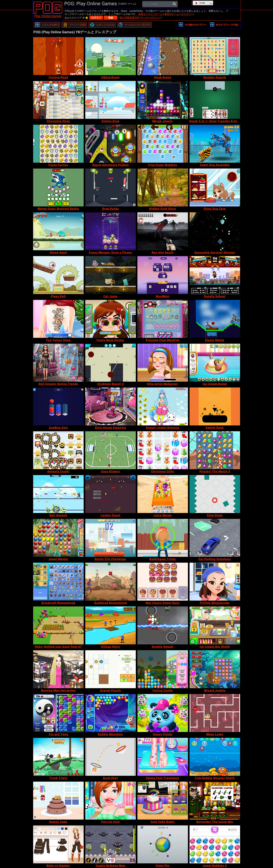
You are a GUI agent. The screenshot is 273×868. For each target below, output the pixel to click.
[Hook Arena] (163, 56)
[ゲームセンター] (134, 25)
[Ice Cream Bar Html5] (215, 625)
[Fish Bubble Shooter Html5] (215, 757)
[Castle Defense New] (111, 844)
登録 (111, 18)
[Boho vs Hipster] (58, 844)
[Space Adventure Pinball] (111, 144)
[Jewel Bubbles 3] (215, 844)
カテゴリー (187, 14)
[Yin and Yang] (58, 713)
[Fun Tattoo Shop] (58, 319)
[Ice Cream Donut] (215, 363)
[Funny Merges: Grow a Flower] (111, 231)
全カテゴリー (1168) (224, 24)
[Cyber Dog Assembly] (215, 144)
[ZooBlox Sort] (58, 406)
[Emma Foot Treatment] (163, 757)
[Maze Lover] (215, 713)
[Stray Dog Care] (215, 187)
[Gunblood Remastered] (111, 582)
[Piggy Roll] (58, 275)
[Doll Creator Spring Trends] (58, 363)
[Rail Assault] (58, 494)
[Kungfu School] (215, 275)
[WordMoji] (163, 275)
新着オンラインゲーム (151, 14)
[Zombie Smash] (163, 625)
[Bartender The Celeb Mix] (215, 801)
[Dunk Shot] (111, 757)
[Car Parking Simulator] (215, 538)
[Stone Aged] (58, 231)
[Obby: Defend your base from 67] (58, 625)
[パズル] (47, 25)
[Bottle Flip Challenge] (111, 538)
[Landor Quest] (111, 494)
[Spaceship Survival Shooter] (215, 231)
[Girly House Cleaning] (111, 406)
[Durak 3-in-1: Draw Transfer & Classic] (215, 100)
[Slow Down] (215, 494)
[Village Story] (111, 625)
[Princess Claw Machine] (163, 319)
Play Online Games (48, 16)
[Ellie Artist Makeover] (163, 363)
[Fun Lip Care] (111, 801)
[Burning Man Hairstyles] (58, 669)
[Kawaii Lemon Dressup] (163, 406)
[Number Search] (215, 56)
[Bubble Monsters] (111, 713)
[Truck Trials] (58, 757)
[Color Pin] (163, 844)
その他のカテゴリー (192, 24)
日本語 (199, 3)
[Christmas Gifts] (163, 450)
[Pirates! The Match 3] (215, 450)
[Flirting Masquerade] (215, 582)
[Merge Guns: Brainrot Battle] (58, 187)
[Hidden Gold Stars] (163, 187)
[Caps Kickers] (111, 450)
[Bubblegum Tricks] (163, 538)
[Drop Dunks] (111, 187)
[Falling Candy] (163, 669)
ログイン (96, 18)
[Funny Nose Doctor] (111, 319)
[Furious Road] (58, 56)
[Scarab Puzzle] (111, 669)
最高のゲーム (172, 14)
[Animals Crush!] (58, 450)
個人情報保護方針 (130, 18)
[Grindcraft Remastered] (58, 582)
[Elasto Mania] (215, 319)
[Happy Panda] (163, 713)
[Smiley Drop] (111, 100)
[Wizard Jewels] (215, 669)
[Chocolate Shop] (58, 100)
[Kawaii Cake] (58, 801)
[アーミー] (74, 25)
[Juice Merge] (163, 494)
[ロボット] (102, 25)
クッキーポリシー (151, 18)
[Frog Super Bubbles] (163, 144)
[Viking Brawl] (111, 56)
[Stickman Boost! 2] (111, 363)
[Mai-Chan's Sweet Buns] (163, 582)
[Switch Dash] (215, 406)
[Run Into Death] (163, 231)
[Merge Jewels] (163, 100)
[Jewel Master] (58, 538)
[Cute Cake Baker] (163, 801)
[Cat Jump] (111, 275)
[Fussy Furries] (58, 144)
